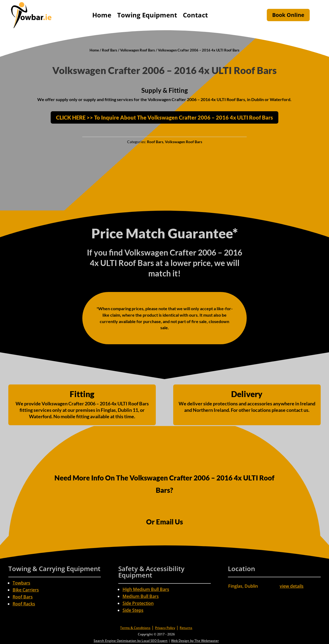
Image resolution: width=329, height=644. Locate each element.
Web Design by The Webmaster (195, 641)
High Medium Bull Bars (146, 589)
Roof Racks (24, 604)
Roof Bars (110, 50)
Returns (186, 628)
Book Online (288, 15)
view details (292, 586)
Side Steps (133, 610)
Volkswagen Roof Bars (138, 50)
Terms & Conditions (135, 628)
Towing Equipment (147, 15)
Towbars (21, 583)
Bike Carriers (26, 590)
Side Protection (138, 603)
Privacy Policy (165, 628)
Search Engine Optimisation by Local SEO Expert (131, 641)
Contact (195, 15)
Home (102, 15)
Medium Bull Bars (141, 596)
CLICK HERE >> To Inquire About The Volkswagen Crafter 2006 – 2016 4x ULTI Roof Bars (164, 117)
